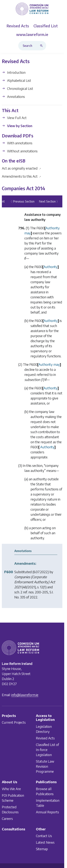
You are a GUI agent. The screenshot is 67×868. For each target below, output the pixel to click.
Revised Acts (45, 738)
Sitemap (42, 849)
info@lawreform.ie (25, 695)
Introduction (14, 72)
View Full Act (14, 118)
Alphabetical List (16, 80)
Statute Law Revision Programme (45, 766)
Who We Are (11, 789)
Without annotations (20, 151)
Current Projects (14, 722)
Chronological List (17, 88)
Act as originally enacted (21, 168)
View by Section (17, 126)
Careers (7, 818)
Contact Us (44, 836)
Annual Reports (47, 812)
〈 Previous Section (22, 201)
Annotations (13, 96)
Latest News (45, 842)
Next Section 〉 (49, 201)
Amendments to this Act (21, 176)
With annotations (17, 143)
